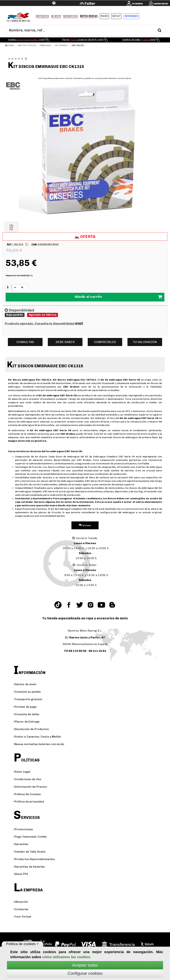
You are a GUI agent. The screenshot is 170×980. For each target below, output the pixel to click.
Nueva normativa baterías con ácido (39, 744)
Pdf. (11, 228)
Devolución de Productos (31, 729)
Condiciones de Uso (27, 779)
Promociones (23, 829)
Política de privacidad (29, 802)
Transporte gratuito (28, 699)
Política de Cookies (27, 794)
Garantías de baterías (29, 867)
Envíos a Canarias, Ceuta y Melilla (37, 737)
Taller (90, 3)
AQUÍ (79, 323)
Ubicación (21, 902)
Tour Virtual (22, 917)
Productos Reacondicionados (34, 859)
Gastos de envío (25, 684)
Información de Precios (30, 787)
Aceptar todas (85, 965)
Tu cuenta (137, 4)
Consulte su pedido (27, 692)
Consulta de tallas (27, 714)
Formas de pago (25, 707)
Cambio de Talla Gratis (30, 852)
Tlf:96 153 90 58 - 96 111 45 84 (85, 651)
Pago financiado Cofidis (30, 837)
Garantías (21, 844)
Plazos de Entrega (27, 722)
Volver (85, 525)
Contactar (21, 909)
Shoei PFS (21, 874)
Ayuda (32, 8)
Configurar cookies (85, 973)
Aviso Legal (22, 772)
